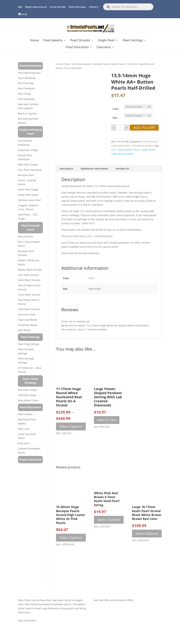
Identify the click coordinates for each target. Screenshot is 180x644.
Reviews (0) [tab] (122, 169)
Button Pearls (118, 64)
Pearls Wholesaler (36, 7)
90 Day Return (58, 7)
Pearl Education (77, 47)
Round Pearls (26, 236)
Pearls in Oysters (28, 113)
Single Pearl (106, 40)
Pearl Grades (25, 414)
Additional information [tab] (94, 169)
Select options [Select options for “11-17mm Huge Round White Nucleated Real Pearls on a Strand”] (71, 426)
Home (34, 40)
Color (116, 109)
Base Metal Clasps (28, 400)
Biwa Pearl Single (28, 164)
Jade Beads (24, 330)
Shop (67, 64)
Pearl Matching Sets (29, 73)
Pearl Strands (80, 40)
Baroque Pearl (26, 175)
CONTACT (94, 7)
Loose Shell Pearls (28, 195)
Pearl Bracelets (26, 99)
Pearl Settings (133, 40)
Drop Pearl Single (28, 150)
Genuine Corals (27, 314)
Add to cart (144, 128)
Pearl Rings (24, 94)
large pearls (148, 150)
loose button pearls (122, 154)
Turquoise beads (28, 325)
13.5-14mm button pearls (126, 150)
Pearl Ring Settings (29, 344)
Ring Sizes (24, 443)
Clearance (104, 47)
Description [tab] (66, 169)
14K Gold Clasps (27, 395)
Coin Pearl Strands (29, 275)
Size (115, 118)
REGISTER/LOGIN (77, 7)
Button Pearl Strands (30, 270)
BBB (20, 7)
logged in (82, 329)
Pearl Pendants (27, 88)
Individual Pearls (100, 64)
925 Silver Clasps (28, 390)
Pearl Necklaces (27, 78)
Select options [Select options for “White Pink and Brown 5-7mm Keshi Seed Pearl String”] (109, 520)
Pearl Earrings (26, 83)
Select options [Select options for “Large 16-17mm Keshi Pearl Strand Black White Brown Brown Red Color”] (147, 533)
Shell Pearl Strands (29, 309)
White (92, 278)
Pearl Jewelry (53, 40)
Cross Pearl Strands (29, 295)
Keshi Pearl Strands (29, 280)
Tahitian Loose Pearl (29, 200)
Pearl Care (24, 429)
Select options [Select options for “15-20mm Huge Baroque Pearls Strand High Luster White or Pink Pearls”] (71, 538)
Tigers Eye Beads (28, 320)
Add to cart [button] (107, 420)
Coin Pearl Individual (30, 170)
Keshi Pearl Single (28, 190)
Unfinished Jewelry (81, 64)
